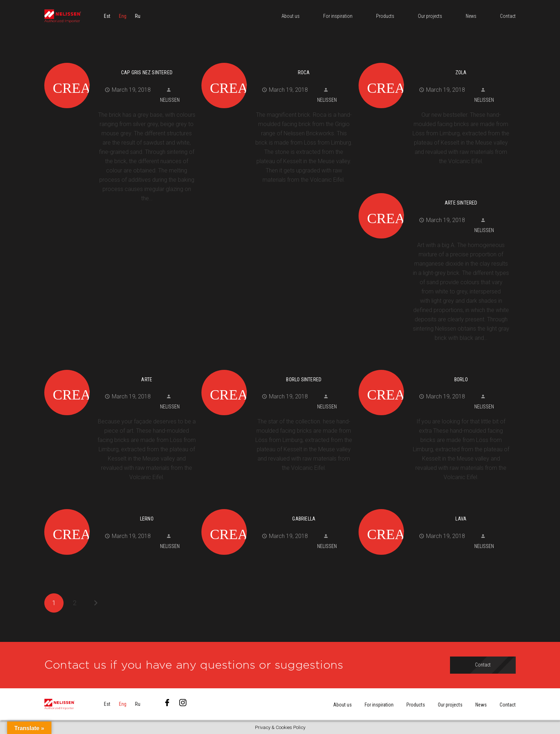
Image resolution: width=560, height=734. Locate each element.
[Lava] (434, 508)
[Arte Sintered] (434, 192)
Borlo (461, 379)
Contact (508, 705)
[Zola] (434, 62)
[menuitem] (107, 16)
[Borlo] (434, 369)
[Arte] (120, 369)
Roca (304, 72)
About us (342, 705)
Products (416, 705)
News (481, 705)
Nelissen (170, 100)
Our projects (450, 705)
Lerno (147, 519)
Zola (461, 72)
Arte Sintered (461, 203)
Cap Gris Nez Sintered (147, 72)
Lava (461, 519)
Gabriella (304, 519)
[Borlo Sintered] (277, 369)
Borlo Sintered (304, 379)
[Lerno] (120, 508)
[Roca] (277, 62)
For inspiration (379, 705)
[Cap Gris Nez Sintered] (120, 62)
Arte (147, 379)
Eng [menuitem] (123, 16)
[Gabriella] (277, 508)
